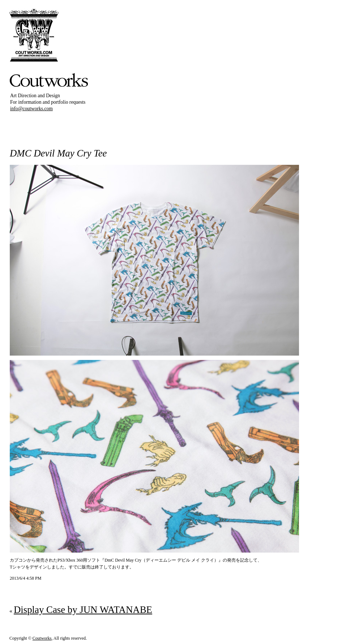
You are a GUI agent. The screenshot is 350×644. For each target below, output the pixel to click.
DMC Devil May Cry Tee (58, 153)
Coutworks (42, 638)
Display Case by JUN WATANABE (83, 610)
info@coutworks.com (31, 109)
